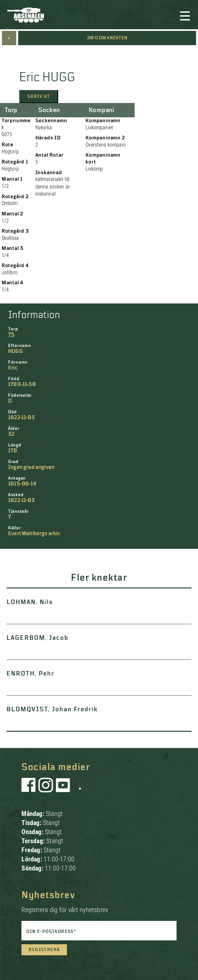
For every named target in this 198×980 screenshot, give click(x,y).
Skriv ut (39, 97)
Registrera (44, 950)
